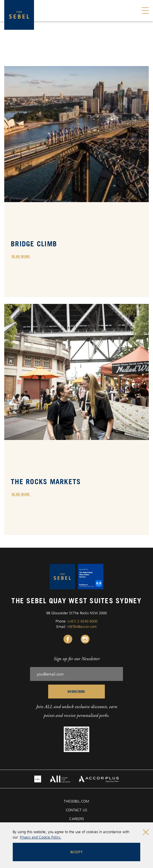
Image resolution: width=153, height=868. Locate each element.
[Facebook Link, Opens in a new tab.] (68, 639)
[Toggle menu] (145, 11)
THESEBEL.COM (76, 801)
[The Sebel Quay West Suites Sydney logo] (19, 15)
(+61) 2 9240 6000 (83, 621)
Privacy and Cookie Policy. (41, 837)
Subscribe (76, 691)
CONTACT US (76, 810)
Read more (21, 256)
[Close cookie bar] (146, 832)
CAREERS (77, 819)
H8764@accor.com (82, 626)
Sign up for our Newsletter (77, 659)
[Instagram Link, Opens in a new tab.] (85, 639)
